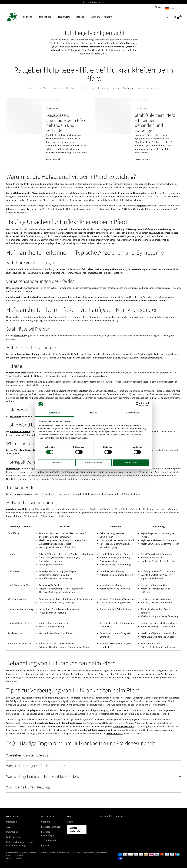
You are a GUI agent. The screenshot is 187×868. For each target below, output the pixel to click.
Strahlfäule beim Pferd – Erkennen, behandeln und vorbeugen (155, 123)
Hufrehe (116, 88)
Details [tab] (94, 413)
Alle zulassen (131, 463)
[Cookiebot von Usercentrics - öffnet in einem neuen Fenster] (138, 404)
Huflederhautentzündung (95, 88)
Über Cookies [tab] (132, 413)
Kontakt (45, 846)
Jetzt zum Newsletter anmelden (109, 816)
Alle (31, 88)
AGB (8, 827)
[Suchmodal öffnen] (168, 17)
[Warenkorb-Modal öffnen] (179, 17)
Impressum (12, 822)
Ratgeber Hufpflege (51, 827)
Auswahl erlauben (94, 463)
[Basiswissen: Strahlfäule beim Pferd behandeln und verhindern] (33, 131)
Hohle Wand (43, 88)
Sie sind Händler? (50, 841)
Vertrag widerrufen (76, 830)
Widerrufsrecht (13, 837)
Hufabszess (72, 88)
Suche (70, 822)
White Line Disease (148, 88)
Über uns (46, 822)
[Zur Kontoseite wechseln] (174, 17)
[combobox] (172, 8)
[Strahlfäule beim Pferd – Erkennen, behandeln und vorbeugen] (122, 131)
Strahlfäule (129, 88)
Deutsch (170, 8)
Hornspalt (58, 88)
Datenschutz (12, 832)
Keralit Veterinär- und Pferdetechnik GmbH (40, 853)
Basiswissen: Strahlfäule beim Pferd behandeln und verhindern (66, 123)
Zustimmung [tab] (55, 413)
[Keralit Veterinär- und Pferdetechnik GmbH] (12, 17)
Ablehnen (56, 463)
